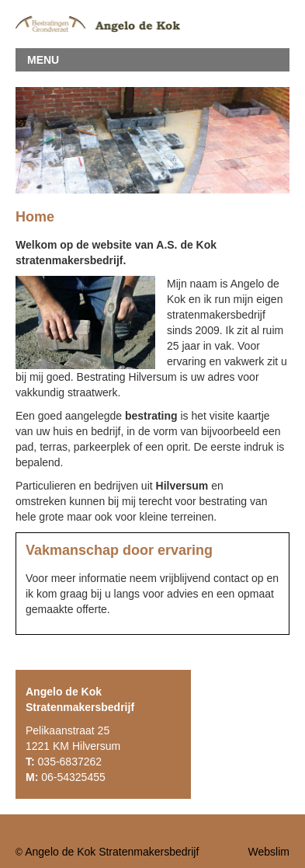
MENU (43, 60)
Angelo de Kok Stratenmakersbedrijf (112, 852)
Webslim (269, 852)
